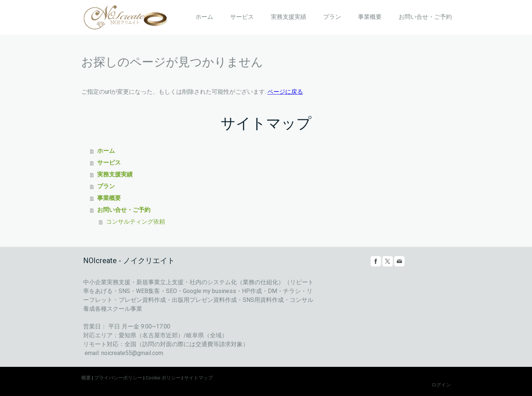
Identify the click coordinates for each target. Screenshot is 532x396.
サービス (242, 17)
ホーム (204, 17)
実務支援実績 (289, 17)
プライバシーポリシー (118, 378)
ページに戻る (285, 92)
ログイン (441, 385)
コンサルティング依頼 (136, 222)
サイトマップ (198, 378)
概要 (86, 378)
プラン (332, 17)
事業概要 (370, 17)
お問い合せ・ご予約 (425, 17)
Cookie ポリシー (163, 378)
